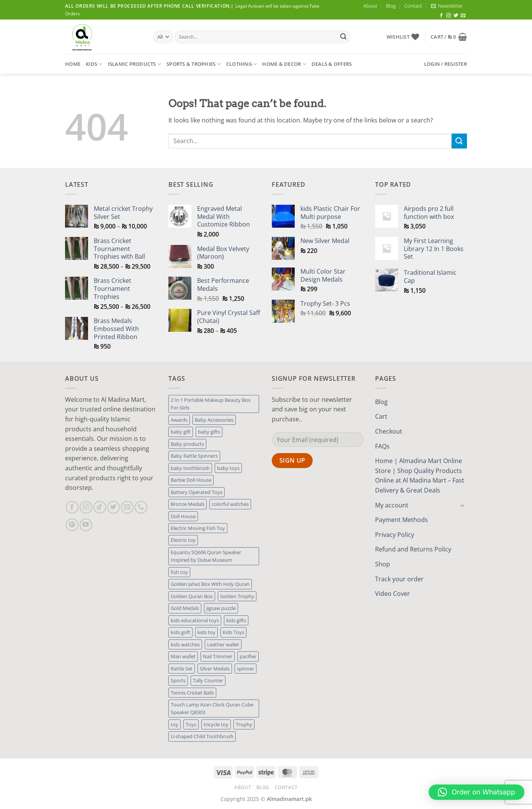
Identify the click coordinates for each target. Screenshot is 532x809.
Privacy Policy (395, 535)
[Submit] (343, 37)
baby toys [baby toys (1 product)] (228, 468)
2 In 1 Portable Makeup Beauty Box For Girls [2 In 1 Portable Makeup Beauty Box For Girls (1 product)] (211, 404)
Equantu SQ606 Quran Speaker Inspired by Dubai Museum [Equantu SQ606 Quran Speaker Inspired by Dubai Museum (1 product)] (206, 556)
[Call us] (141, 507)
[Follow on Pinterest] (72, 525)
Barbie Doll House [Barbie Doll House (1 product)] (191, 480)
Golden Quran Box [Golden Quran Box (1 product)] (192, 596)
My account (392, 505)
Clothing (242, 64)
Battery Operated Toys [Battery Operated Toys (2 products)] (197, 492)
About (370, 6)
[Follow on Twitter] (456, 16)
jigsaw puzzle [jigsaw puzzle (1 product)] (221, 608)
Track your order (399, 579)
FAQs (382, 446)
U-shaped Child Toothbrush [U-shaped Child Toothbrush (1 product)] (202, 736)
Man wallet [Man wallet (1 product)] (183, 656)
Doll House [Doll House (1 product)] (183, 516)
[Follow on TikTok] (100, 507)
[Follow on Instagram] (449, 16)
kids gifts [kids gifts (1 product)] (236, 620)
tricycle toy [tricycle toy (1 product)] (216, 724)
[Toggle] (462, 505)
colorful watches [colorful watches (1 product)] (230, 504)
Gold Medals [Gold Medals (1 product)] (185, 608)
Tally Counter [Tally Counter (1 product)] (208, 680)
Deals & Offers (332, 64)
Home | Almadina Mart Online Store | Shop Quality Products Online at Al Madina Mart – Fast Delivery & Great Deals (420, 475)
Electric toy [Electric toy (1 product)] (183, 540)
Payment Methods (401, 520)
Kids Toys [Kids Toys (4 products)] (233, 632)
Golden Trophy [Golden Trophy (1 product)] (237, 596)
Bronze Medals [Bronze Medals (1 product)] (188, 504)
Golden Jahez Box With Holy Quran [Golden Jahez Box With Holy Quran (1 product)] (210, 584)
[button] (447, 6)
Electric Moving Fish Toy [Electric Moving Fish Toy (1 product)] (198, 528)
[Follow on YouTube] (86, 525)
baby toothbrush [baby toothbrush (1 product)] (190, 468)
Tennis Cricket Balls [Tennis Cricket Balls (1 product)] (192, 693)
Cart (381, 416)
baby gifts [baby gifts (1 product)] (209, 432)
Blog (391, 6)
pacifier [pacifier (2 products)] (248, 656)
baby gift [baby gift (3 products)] (181, 432)
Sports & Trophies (194, 64)
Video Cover (392, 594)
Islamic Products (135, 64)
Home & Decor (284, 64)
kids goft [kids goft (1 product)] (180, 632)
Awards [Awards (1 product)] (179, 420)
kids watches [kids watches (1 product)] (185, 644)
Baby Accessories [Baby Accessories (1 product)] (214, 420)
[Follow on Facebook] (441, 16)
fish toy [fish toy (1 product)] (179, 572)
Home (73, 64)
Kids (94, 64)
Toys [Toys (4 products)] (191, 724)
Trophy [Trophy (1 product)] (244, 724)
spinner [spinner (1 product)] (246, 669)
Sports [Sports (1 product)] (178, 680)
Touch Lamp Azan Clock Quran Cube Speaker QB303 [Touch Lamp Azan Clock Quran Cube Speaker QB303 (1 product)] (212, 708)
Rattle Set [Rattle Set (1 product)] (182, 669)
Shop (383, 564)
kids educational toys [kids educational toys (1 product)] (195, 620)
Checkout (389, 431)
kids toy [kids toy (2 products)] (206, 632)
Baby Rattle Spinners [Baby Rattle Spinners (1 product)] (194, 456)
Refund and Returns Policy (413, 549)
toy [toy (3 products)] (175, 724)
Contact (413, 6)
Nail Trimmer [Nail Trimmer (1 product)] (218, 656)
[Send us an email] (463, 16)
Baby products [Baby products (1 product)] (187, 444)
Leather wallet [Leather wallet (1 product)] (223, 644)
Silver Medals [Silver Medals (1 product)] (215, 669)
